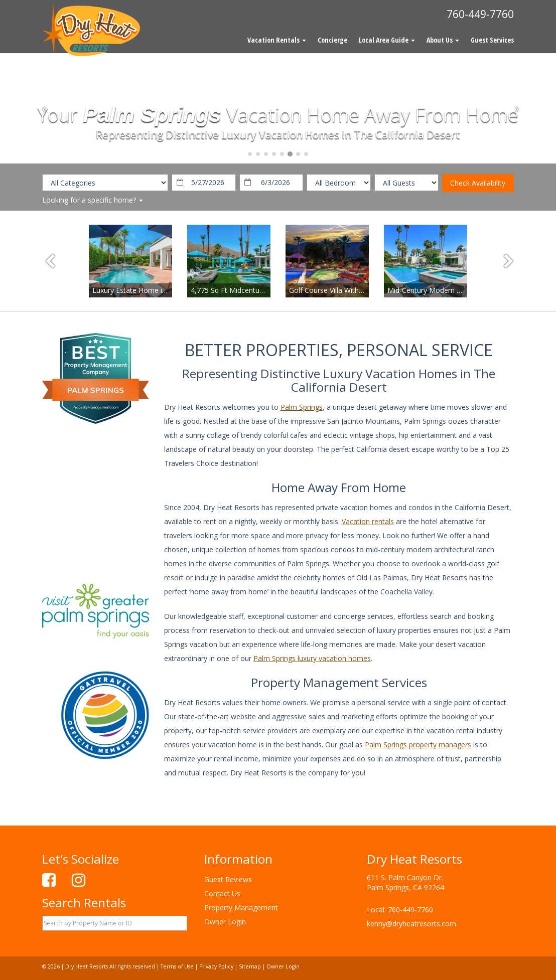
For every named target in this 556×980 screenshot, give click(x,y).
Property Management (241, 908)
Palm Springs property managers (418, 745)
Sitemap (250, 966)
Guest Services (492, 40)
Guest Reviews (228, 879)
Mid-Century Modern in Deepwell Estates (454, 290)
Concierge (332, 40)
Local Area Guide (387, 40)
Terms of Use (177, 966)
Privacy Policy (216, 966)
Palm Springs (302, 407)
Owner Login (225, 922)
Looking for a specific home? (93, 200)
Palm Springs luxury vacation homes (312, 658)
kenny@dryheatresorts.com (411, 924)
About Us (443, 40)
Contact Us (222, 893)
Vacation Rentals (277, 40)
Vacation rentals (368, 521)
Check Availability (478, 183)
